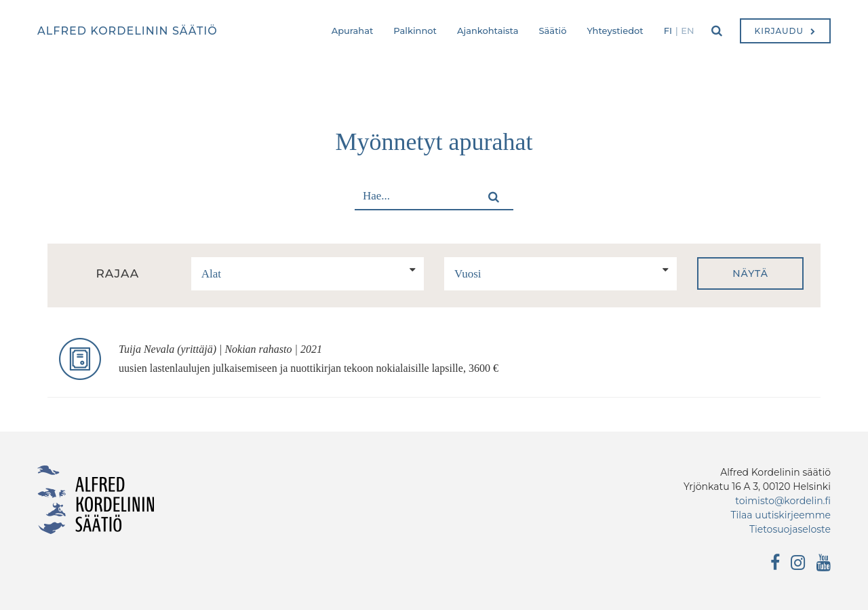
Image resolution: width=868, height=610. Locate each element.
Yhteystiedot (615, 31)
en (687, 31)
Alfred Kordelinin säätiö (127, 31)
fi (668, 31)
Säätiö (553, 31)
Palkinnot (415, 31)
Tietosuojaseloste (790, 529)
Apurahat (353, 31)
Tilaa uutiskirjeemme (781, 515)
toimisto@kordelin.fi (783, 501)
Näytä (750, 273)
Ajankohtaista (488, 31)
